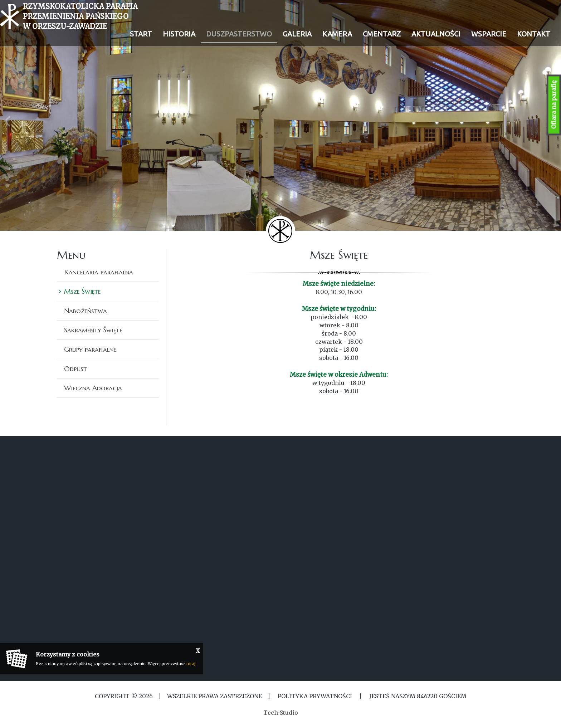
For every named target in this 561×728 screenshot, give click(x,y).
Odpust (75, 368)
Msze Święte (82, 291)
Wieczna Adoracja (93, 388)
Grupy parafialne (90, 349)
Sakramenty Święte (93, 330)
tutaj (191, 664)
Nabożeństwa (86, 311)
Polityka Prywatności (315, 696)
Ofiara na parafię (554, 105)
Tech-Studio (281, 713)
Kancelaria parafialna (99, 272)
